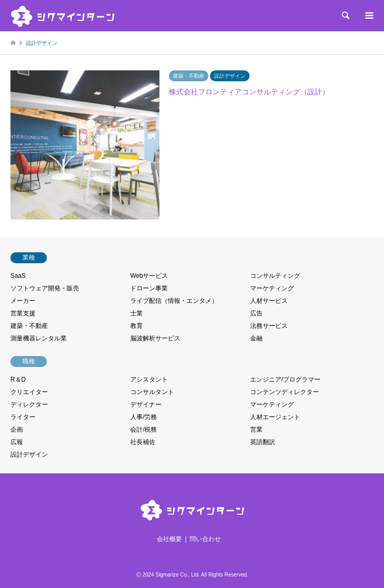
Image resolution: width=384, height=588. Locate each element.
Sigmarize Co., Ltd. (177, 575)
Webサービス (149, 276)
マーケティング (272, 288)
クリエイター (29, 392)
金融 (256, 338)
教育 (137, 326)
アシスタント (149, 379)
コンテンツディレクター (284, 392)
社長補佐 (143, 442)
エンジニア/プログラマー (285, 379)
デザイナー (146, 405)
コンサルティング (275, 276)
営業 (256, 430)
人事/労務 (144, 417)
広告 (256, 313)
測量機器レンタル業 (39, 338)
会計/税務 (144, 430)
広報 (17, 442)
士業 (137, 313)
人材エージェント (275, 417)
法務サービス (269, 326)
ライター (23, 417)
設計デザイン (29, 455)
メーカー (23, 301)
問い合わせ (205, 539)
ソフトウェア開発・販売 (45, 288)
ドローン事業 (149, 288)
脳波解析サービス (155, 338)
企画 (17, 430)
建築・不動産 (29, 326)
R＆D (18, 379)
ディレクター (29, 405)
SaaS (18, 276)
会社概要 (169, 539)
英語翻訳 (263, 442)
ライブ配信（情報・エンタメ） (174, 301)
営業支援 (23, 313)
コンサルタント (152, 392)
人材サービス (269, 301)
